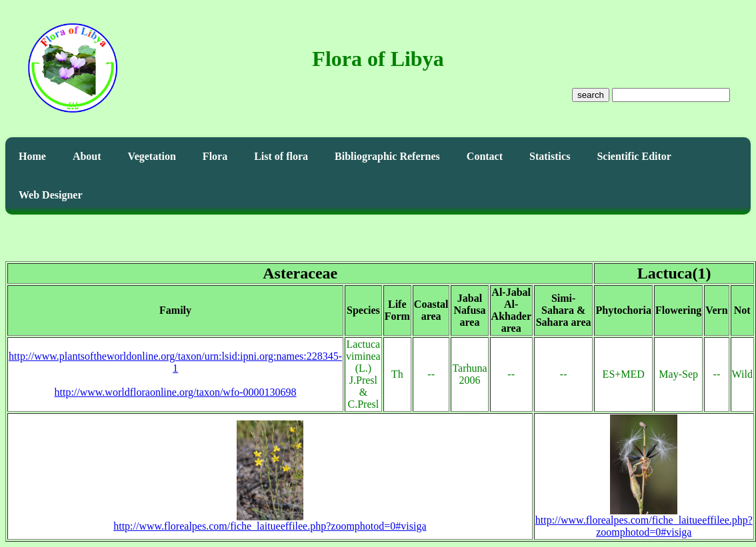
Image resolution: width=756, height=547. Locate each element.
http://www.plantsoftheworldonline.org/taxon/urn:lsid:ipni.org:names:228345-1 (175, 362)
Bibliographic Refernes (387, 156)
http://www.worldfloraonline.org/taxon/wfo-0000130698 (176, 392)
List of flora (281, 156)
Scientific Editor (634, 156)
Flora (215, 156)
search (591, 95)
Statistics (550, 156)
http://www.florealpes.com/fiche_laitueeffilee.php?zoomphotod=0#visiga (270, 521)
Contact (485, 156)
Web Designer (51, 195)
